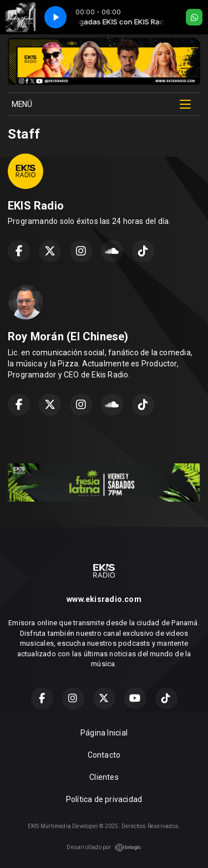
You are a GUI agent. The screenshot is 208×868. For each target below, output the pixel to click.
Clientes (104, 777)
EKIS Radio (36, 206)
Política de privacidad (104, 799)
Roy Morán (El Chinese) (68, 336)
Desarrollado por (104, 847)
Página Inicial (104, 733)
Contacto (104, 755)
